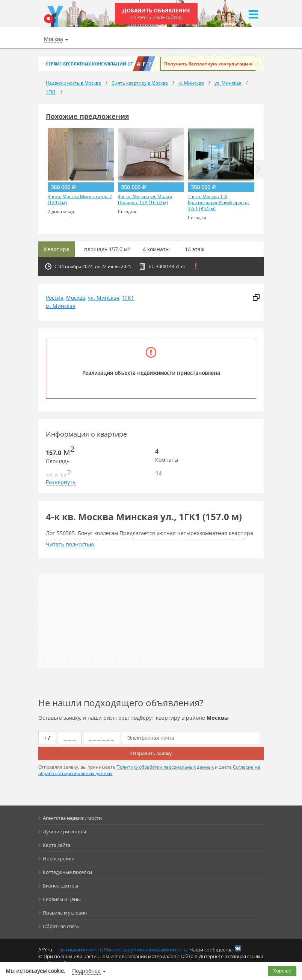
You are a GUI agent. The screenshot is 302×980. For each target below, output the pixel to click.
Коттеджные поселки (67, 872)
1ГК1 (128, 298)
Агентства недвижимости (72, 818)
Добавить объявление (156, 14)
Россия (55, 298)
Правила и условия (65, 913)
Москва (76, 298)
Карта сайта (57, 845)
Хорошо (282, 971)
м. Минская (61, 306)
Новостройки (59, 859)
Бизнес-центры (60, 886)
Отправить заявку (151, 753)
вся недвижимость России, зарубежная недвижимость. (124, 950)
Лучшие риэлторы (64, 831)
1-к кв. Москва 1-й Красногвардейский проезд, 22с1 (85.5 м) (219, 203)
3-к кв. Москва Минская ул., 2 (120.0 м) (80, 200)
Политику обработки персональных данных (165, 767)
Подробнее (86, 971)
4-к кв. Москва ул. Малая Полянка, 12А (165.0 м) (145, 200)
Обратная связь (61, 926)
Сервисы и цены (62, 899)
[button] (258, 169)
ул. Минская (104, 298)
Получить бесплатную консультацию (208, 64)
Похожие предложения (88, 116)
